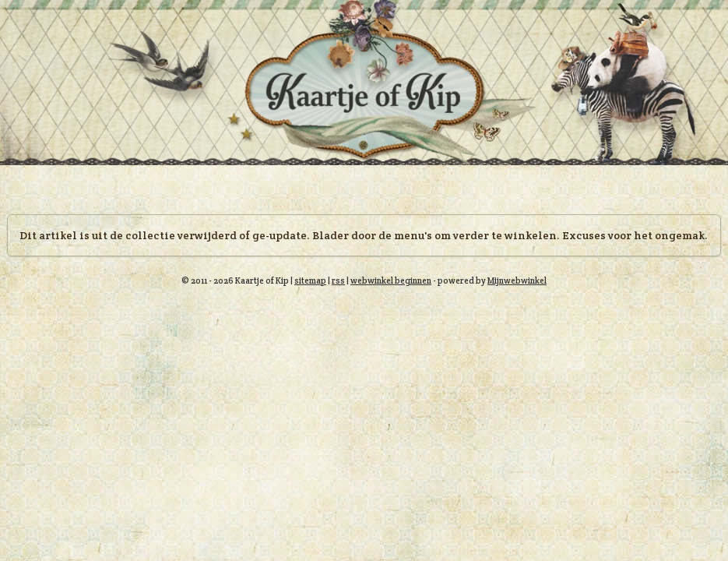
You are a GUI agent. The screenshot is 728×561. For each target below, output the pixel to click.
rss (338, 280)
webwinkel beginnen (391, 280)
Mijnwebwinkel (517, 280)
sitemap (310, 280)
